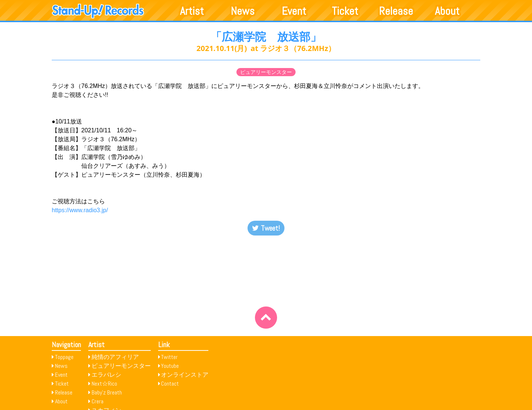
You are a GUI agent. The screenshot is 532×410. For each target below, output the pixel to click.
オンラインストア (185, 375)
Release (396, 11)
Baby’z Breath (107, 392)
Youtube (170, 366)
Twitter (169, 357)
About (447, 11)
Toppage (64, 357)
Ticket (345, 11)
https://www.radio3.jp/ (80, 210)
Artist (192, 11)
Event (294, 11)
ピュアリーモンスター (266, 72)
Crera (98, 401)
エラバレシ (106, 375)
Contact (170, 384)
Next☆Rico (104, 384)
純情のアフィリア (115, 357)
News (243, 11)
